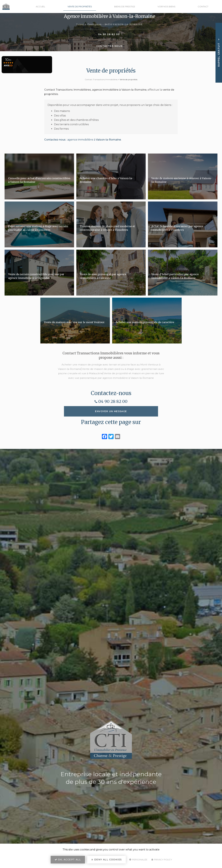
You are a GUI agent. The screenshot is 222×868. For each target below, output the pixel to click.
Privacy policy (162, 861)
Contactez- (132, 40)
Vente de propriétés (85, 7)
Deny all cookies (107, 861)
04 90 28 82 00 (87, 40)
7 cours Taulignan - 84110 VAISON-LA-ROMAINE (109, 30)
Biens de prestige (129, 7)
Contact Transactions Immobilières (101, 79)
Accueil (48, 7)
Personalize (138, 861)
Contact (204, 7)
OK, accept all (68, 861)
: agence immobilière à (83, 154)
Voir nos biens (169, 7)
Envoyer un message (111, 425)
